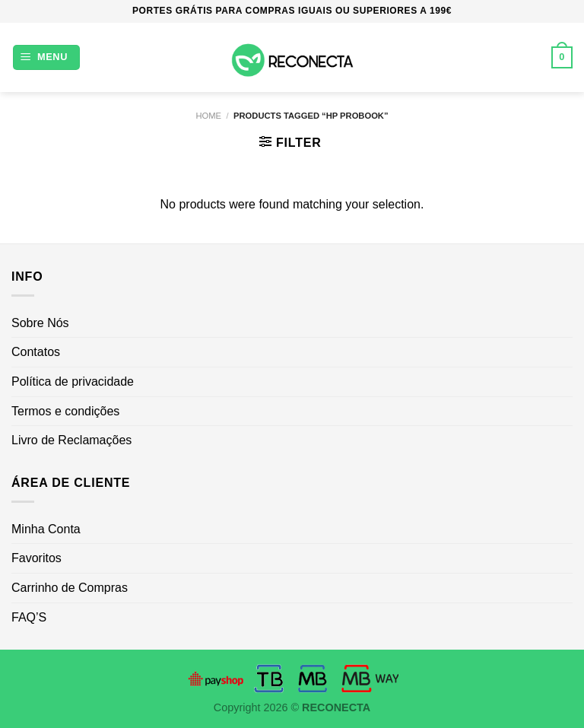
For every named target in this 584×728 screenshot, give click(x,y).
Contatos (36, 352)
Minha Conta (46, 529)
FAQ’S (29, 617)
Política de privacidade (73, 381)
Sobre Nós (40, 323)
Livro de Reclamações (71, 440)
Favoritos (36, 558)
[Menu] (46, 57)
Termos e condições (65, 411)
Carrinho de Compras (70, 588)
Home (208, 116)
